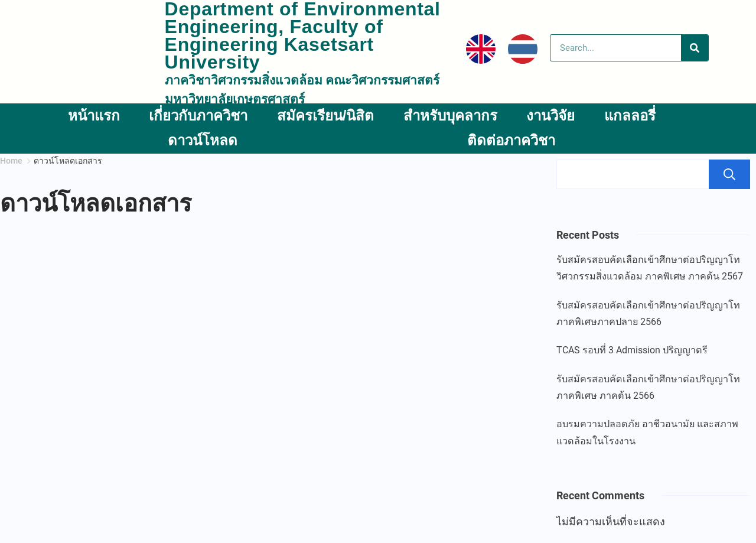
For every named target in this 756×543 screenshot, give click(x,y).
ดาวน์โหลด (203, 140)
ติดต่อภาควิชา (511, 140)
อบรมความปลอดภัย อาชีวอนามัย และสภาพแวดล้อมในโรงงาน (647, 432)
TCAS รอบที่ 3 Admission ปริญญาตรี (632, 350)
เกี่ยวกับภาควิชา (198, 116)
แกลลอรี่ (630, 116)
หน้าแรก (94, 116)
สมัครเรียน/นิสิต (326, 116)
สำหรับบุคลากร (450, 116)
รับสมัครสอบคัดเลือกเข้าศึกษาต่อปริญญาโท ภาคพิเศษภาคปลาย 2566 (648, 313)
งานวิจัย (550, 116)
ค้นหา (729, 174)
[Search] (695, 48)
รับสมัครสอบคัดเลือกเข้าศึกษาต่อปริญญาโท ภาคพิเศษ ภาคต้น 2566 (648, 387)
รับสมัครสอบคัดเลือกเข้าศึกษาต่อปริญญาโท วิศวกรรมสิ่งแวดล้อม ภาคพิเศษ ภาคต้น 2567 (650, 268)
